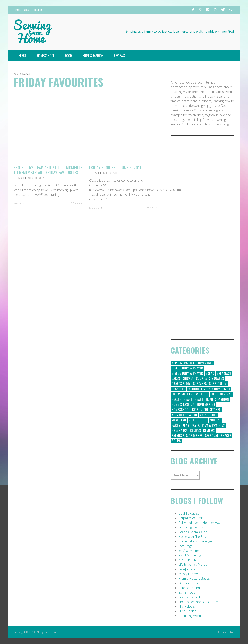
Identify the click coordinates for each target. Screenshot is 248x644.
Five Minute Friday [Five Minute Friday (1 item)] (185, 394)
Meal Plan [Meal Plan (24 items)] (179, 420)
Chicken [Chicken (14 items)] (188, 378)
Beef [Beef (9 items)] (193, 363)
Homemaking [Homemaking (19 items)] (206, 404)
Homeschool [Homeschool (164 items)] (181, 410)
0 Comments (77, 203)
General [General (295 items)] (226, 394)
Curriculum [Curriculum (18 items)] (218, 384)
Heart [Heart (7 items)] (199, 399)
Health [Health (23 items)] (177, 399)
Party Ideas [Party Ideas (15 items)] (180, 425)
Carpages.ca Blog (190, 518)
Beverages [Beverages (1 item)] (206, 363)
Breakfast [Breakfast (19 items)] (224, 373)
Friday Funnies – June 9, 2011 (115, 167)
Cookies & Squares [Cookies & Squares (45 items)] (210, 378)
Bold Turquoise (189, 513)
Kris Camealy (187, 560)
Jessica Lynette (189, 551)
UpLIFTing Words (190, 616)
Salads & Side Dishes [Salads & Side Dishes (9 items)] (187, 436)
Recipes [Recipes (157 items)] (195, 430)
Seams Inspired (189, 597)
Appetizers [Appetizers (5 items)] (180, 363)
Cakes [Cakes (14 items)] (176, 378)
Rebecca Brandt (190, 588)
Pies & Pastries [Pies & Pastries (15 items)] (213, 425)
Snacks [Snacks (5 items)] (226, 436)
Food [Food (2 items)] (214, 394)
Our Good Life (188, 583)
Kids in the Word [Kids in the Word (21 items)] (184, 415)
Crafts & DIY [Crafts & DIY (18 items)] (181, 384)
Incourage (186, 546)
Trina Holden (187, 611)
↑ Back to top (226, 632)
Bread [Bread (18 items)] (210, 373)
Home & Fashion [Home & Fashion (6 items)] (183, 404)
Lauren (22, 178)
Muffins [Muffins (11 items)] (216, 420)
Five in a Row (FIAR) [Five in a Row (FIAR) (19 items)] (216, 389)
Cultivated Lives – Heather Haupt (201, 523)
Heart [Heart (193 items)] (188, 399)
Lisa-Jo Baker (188, 569)
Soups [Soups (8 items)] (176, 441)
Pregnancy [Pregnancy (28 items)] (180, 430)
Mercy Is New (188, 574)
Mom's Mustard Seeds (194, 578)
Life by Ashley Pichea (193, 565)
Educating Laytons (191, 527)
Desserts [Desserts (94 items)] (178, 389)
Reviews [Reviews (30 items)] (209, 430)
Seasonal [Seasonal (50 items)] (212, 436)
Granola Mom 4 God (193, 532)
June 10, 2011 (110, 173)
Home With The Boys (193, 537)
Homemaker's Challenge (195, 541)
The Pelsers (187, 606)
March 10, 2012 (36, 178)
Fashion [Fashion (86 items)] (193, 389)
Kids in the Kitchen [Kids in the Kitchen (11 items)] (207, 410)
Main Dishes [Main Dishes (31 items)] (208, 415)
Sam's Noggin (188, 592)
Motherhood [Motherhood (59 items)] (198, 420)
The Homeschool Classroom (198, 602)
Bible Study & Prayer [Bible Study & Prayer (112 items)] (187, 368)
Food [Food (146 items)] (205, 394)
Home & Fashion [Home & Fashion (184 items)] (217, 399)
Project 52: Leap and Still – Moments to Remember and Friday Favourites (48, 170)
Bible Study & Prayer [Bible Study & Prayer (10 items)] (187, 373)
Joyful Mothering (190, 555)
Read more (20, 203)
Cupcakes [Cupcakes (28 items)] (200, 384)
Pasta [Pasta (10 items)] (196, 425)
